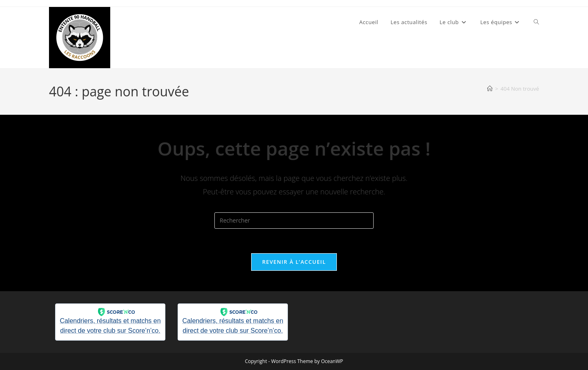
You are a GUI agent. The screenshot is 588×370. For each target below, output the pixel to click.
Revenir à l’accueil (294, 262)
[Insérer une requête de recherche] (294, 221)
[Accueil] (490, 89)
